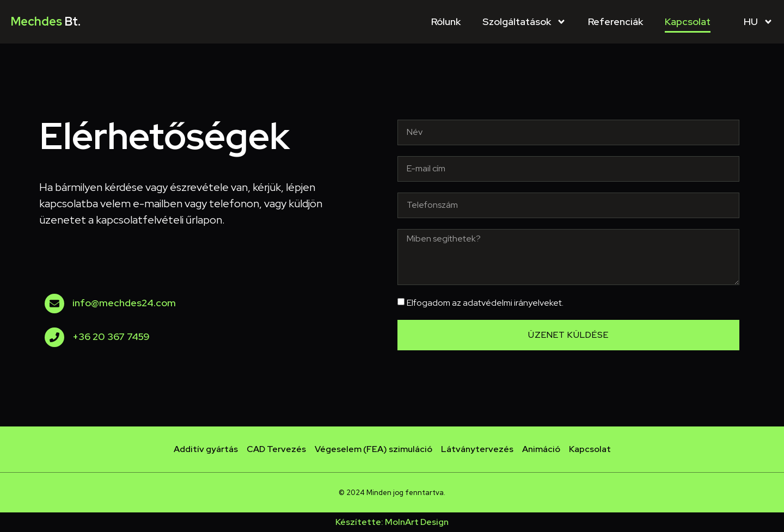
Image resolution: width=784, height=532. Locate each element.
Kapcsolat (688, 21)
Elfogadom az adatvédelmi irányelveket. (485, 303)
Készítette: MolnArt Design (392, 522)
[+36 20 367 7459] (54, 337)
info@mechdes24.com (124, 303)
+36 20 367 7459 (111, 336)
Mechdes (46, 21)
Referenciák (615, 21)
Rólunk (446, 21)
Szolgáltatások (524, 22)
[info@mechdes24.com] (54, 304)
